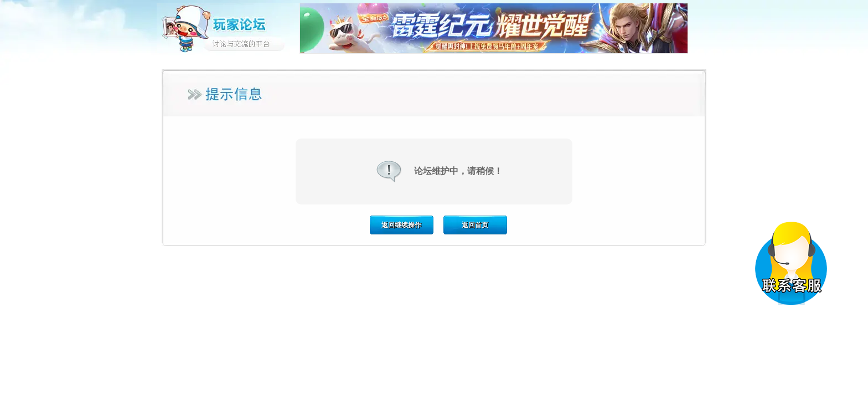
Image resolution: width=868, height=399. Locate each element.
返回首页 (475, 225)
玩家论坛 (228, 28)
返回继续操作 (401, 225)
